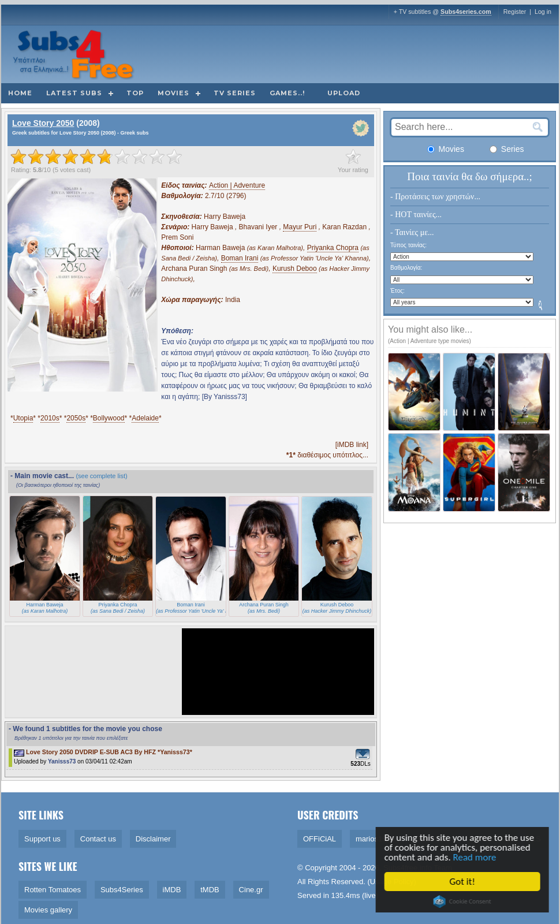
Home (20, 93)
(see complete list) (101, 476)
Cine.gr (251, 890)
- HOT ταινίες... (416, 215)
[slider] (96, 157)
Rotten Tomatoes (53, 890)
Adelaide (145, 418)
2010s (50, 418)
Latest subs (74, 93)
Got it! (465, 882)
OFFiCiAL (320, 839)
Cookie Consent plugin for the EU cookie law (465, 901)
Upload (344, 93)
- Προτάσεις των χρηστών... (435, 197)
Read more (478, 857)
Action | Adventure (237, 185)
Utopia (23, 418)
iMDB (172, 890)
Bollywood (109, 418)
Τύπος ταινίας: (408, 245)
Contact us (98, 839)
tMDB (210, 890)
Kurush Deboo (295, 269)
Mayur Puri (300, 227)
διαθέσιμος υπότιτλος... (327, 455)
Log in (543, 12)
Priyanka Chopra (333, 248)
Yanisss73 (62, 761)
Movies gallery (48, 910)
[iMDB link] (352, 445)
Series (507, 149)
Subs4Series (122, 890)
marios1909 (375, 839)
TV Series (235, 93)
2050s (76, 418)
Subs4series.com (466, 12)
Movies (173, 93)
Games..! (287, 93)
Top (135, 93)
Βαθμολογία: (406, 268)
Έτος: (397, 291)
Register (515, 12)
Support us (42, 839)
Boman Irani (240, 258)
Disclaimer (153, 839)
